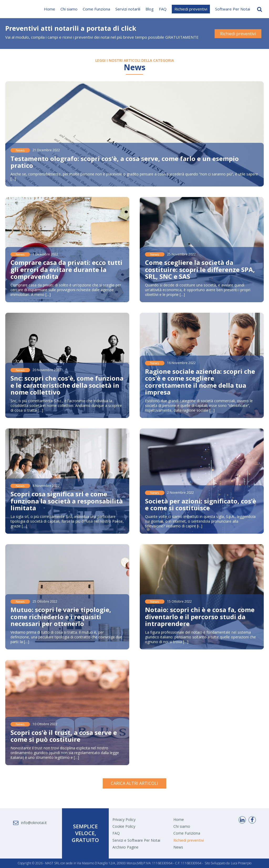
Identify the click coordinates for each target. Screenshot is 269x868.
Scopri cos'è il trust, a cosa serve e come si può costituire (64, 736)
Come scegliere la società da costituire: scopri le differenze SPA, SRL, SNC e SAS (200, 269)
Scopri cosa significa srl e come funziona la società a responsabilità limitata (67, 501)
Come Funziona (96, 9)
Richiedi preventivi (191, 9)
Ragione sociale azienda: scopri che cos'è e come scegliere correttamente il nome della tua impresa (200, 382)
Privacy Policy (124, 819)
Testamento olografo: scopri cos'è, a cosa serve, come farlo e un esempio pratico (125, 162)
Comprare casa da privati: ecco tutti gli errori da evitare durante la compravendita (66, 269)
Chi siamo (69, 9)
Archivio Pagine (125, 847)
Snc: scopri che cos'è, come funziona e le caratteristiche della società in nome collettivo (67, 385)
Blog (150, 9)
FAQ (163, 9)
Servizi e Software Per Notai (136, 840)
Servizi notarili (128, 9)
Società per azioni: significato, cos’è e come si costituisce (201, 504)
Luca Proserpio (241, 863)
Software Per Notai (233, 9)
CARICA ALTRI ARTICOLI (134, 783)
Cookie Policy (124, 826)
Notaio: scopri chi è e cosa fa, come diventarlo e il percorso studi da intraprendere (200, 617)
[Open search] (260, 9)
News (20, 150)
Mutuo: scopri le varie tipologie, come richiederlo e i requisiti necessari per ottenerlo (61, 617)
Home (50, 9)
